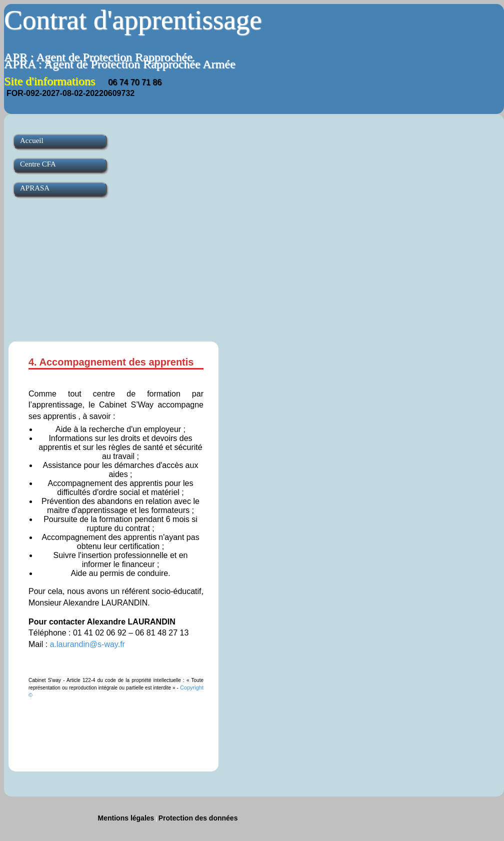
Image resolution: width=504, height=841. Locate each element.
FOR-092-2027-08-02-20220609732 (70, 93)
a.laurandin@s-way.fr (87, 644)
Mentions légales (126, 818)
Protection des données (198, 818)
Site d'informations (83, 81)
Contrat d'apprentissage (133, 20)
